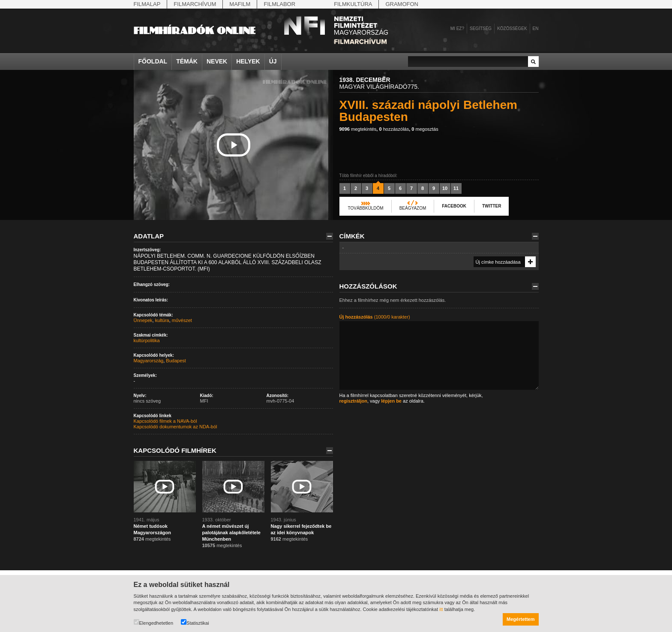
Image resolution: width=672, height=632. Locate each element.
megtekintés (358, 129)
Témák (187, 61)
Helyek (248, 61)
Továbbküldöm (366, 208)
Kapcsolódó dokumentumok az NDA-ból (175, 427)
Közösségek (512, 29)
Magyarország (149, 361)
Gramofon (402, 4)
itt (441, 609)
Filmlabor (279, 4)
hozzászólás (394, 129)
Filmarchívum (195, 4)
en (536, 29)
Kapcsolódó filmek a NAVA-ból (165, 421)
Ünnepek (143, 320)
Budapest (176, 361)
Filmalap (147, 4)
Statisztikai (195, 622)
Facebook (454, 206)
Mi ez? (457, 29)
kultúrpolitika (147, 340)
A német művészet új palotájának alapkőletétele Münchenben (231, 533)
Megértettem (520, 619)
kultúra (162, 320)
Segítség (481, 29)
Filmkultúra (353, 4)
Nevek (217, 61)
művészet (182, 320)
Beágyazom (413, 208)
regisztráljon (353, 401)
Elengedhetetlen (154, 622)
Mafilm (240, 4)
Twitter (492, 206)
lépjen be (391, 401)
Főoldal (153, 61)
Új (273, 61)
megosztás (425, 129)
